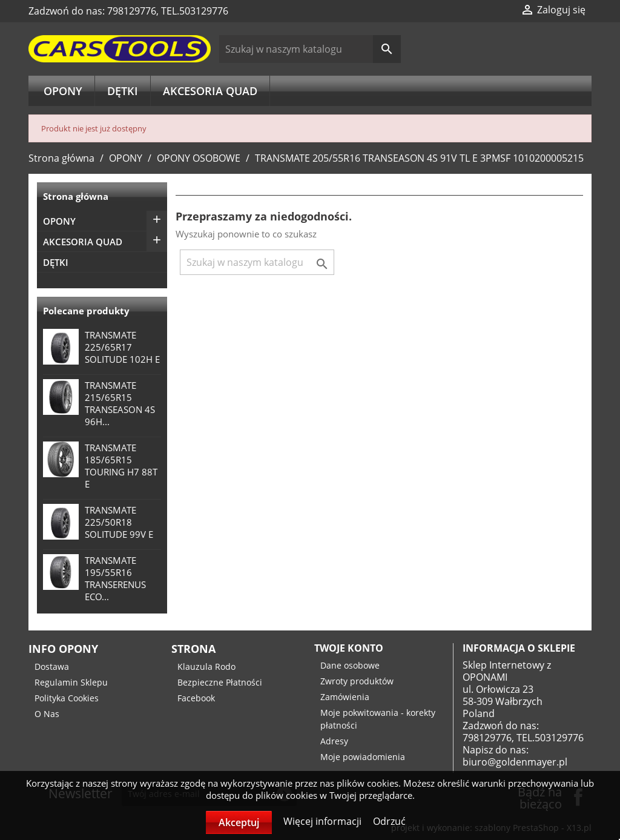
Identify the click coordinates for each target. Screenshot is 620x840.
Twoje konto (349, 648)
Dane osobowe (350, 665)
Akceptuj (239, 822)
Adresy (334, 741)
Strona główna (76, 196)
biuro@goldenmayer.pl (515, 762)
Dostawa (52, 666)
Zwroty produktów (357, 681)
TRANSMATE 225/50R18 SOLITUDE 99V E (119, 522)
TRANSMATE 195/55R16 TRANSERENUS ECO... (115, 578)
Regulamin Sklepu (71, 682)
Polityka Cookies (67, 698)
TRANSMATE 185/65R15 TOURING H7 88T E (121, 466)
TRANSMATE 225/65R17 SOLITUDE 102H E (122, 347)
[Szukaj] (310, 49)
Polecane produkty (86, 311)
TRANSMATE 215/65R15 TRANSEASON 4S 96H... (120, 403)
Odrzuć (389, 821)
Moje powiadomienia (363, 757)
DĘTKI (123, 91)
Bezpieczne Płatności (220, 682)
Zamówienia (345, 697)
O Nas (47, 714)
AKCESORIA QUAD (210, 91)
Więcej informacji (324, 821)
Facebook (196, 698)
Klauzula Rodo (206, 666)
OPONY (63, 91)
